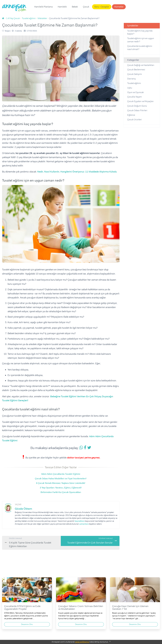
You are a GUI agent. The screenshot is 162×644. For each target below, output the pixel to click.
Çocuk (86, 7)
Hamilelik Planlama (43, 7)
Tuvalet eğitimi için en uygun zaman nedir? (141, 40)
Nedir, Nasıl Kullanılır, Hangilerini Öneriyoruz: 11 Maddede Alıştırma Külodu (77, 172)
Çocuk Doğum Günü (137, 106)
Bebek (75, 7)
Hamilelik (62, 7)
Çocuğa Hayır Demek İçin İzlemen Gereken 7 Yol (130, 608)
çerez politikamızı (82, 642)
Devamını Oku (27, 624)
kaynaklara (80, 521)
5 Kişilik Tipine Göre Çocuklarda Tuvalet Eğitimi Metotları (34, 543)
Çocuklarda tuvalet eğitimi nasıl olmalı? (140, 48)
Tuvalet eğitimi (134, 83)
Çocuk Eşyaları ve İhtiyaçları (140, 101)
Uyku (130, 88)
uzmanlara (84, 524)
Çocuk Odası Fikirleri (137, 110)
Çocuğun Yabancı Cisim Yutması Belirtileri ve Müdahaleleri (81, 608)
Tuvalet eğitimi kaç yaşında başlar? (140, 32)
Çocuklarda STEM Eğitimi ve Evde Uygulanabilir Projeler (22, 608)
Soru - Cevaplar (102, 7)
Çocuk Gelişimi (135, 74)
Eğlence (131, 115)
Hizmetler (119, 7)
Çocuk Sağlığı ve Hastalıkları (141, 65)
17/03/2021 (32, 31)
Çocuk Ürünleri (135, 120)
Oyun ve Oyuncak (135, 92)
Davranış (131, 79)
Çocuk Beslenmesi (136, 70)
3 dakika (18, 31)
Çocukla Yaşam (135, 97)
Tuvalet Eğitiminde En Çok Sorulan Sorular (87, 541)
